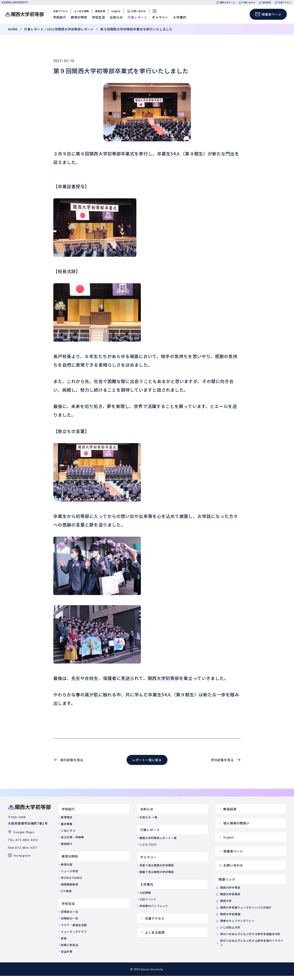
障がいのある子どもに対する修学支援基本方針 (248, 938)
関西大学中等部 (228, 892)
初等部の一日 (70, 916)
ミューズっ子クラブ (74, 936)
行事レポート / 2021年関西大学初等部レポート (59, 33)
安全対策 (67, 956)
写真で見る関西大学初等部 (157, 869)
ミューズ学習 (69, 875)
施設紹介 (67, 848)
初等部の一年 (70, 922)
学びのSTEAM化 (72, 882)
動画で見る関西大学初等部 (157, 876)
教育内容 (67, 869)
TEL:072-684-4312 (23, 844)
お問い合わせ (249, 2)
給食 (64, 942)
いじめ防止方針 (228, 931)
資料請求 (267, 2)
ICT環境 (66, 895)
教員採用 (101, 13)
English (117, 13)
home (13, 33)
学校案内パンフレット (154, 910)
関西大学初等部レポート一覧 (158, 842)
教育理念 (67, 821)
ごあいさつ (68, 835)
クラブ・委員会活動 (74, 929)
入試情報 (145, 897)
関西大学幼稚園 (228, 918)
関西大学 (224, 905)
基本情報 (67, 828)
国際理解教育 (70, 888)
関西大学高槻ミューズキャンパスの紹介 (244, 912)
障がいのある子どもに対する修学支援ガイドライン (249, 947)
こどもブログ (148, 849)
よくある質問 (83, 13)
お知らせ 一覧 (148, 821)
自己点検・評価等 (72, 841)
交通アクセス (285, 2)
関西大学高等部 (228, 898)
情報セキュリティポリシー (235, 925)
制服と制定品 (70, 949)
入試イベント (148, 903)
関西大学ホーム (227, 2)
